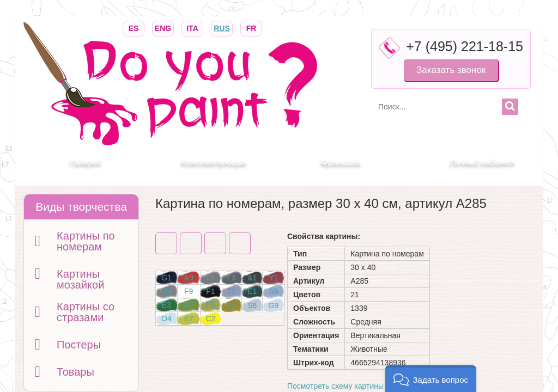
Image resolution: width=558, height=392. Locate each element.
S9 (273, 291)
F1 (210, 291)
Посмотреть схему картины (335, 386)
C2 (211, 318)
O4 (166, 318)
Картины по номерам (86, 241)
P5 (211, 305)
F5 (210, 278)
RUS (222, 27)
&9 (189, 278)
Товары (75, 372)
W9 (189, 305)
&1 (252, 278)
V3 (231, 305)
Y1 (273, 278)
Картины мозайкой (80, 279)
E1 (252, 291)
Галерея (86, 162)
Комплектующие (215, 162)
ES (134, 27)
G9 (273, 305)
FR (251, 27)
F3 (231, 278)
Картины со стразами (86, 312)
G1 (166, 278)
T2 (231, 291)
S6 (252, 305)
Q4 (166, 291)
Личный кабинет (483, 162)
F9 (189, 291)
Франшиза (341, 162)
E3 (166, 305)
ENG (163, 27)
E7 (189, 318)
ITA (192, 27)
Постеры (79, 345)
